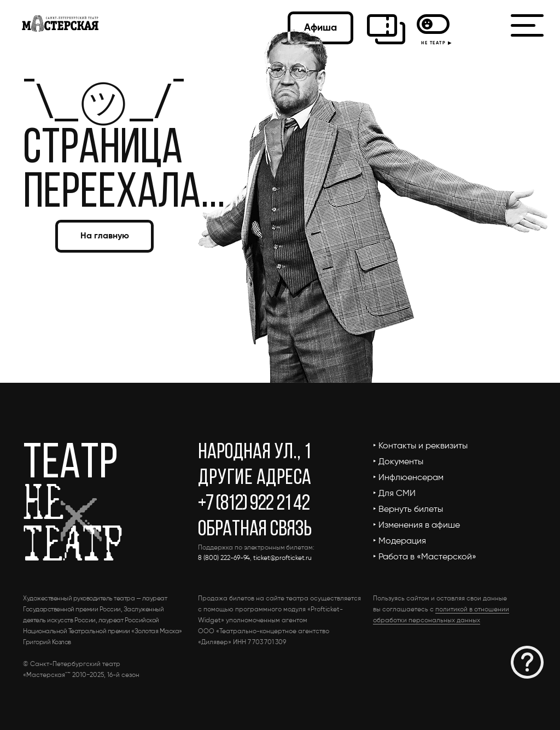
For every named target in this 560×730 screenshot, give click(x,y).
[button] (527, 662)
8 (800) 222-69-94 (224, 558)
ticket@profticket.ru (282, 558)
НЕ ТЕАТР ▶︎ (435, 43)
